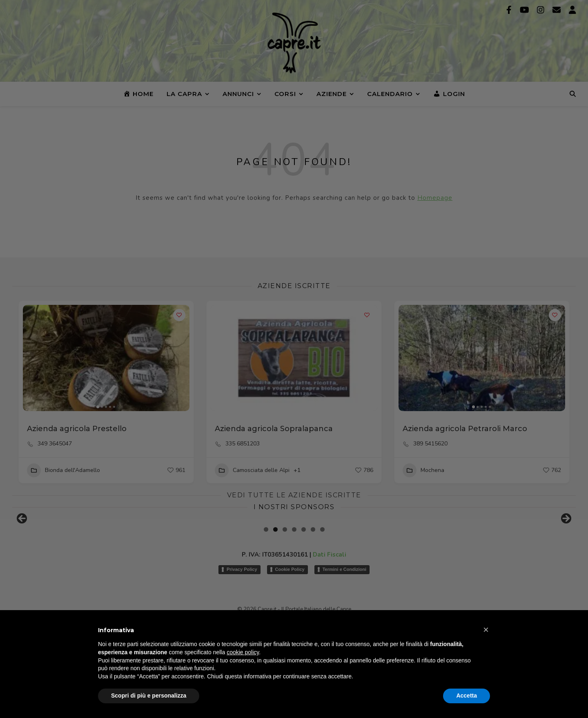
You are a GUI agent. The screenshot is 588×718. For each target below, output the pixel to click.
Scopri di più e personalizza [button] (149, 696)
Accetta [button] (467, 696)
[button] (486, 630)
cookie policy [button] (243, 652)
